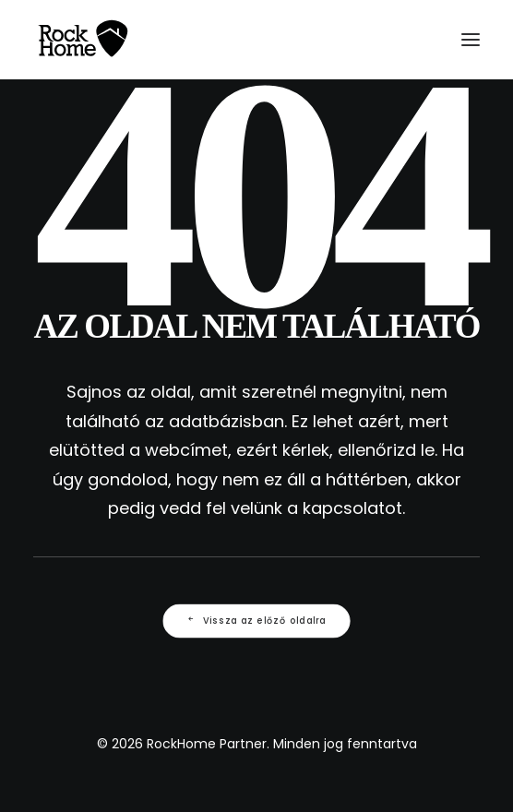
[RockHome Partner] (83, 40)
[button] (471, 40)
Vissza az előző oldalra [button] (256, 620)
